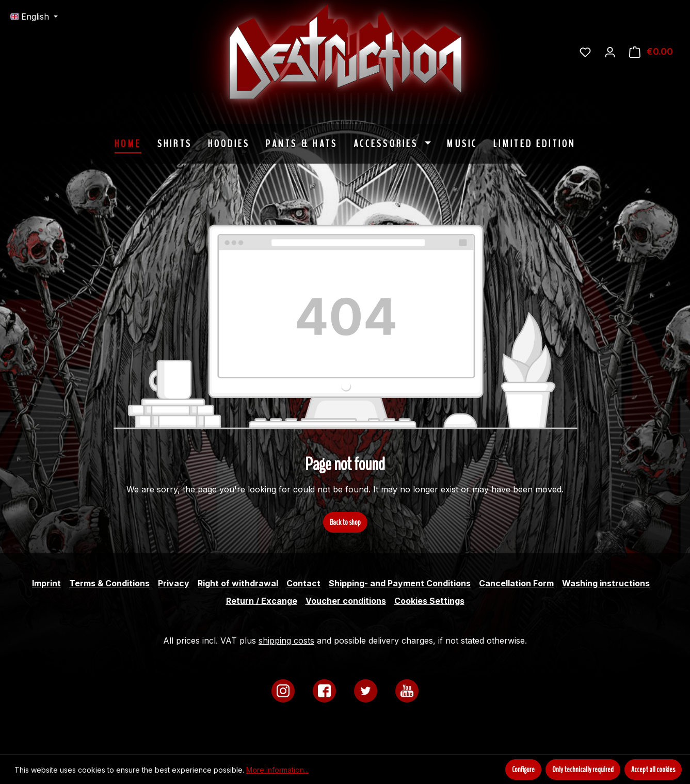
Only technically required (583, 770)
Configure (523, 770)
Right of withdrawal (238, 583)
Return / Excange (262, 601)
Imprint (46, 583)
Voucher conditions (346, 601)
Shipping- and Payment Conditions (400, 583)
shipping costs (286, 641)
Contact (303, 583)
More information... (277, 770)
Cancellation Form (516, 583)
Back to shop (345, 522)
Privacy (174, 583)
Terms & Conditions (109, 583)
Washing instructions (606, 583)
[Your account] (610, 52)
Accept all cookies (653, 770)
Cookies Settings (429, 601)
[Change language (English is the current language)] (34, 17)
